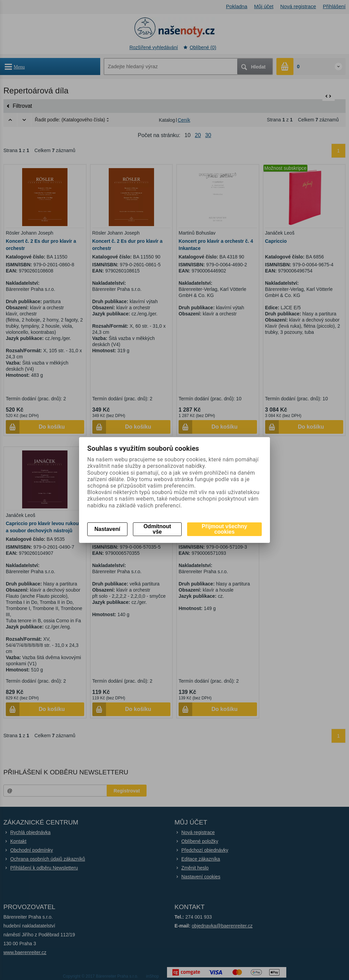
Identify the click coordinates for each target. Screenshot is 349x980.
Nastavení (107, 529)
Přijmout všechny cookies (224, 529)
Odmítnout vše (157, 529)
